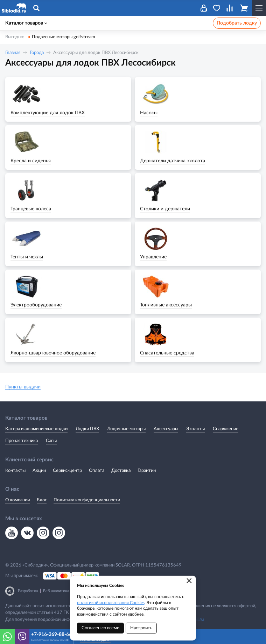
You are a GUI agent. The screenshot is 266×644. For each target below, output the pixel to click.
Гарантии (147, 471)
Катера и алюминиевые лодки (36, 429)
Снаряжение (226, 429)
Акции (39, 471)
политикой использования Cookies (111, 603)
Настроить (141, 628)
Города (37, 53)
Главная (13, 53)
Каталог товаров (26, 23)
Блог (42, 500)
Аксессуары (166, 429)
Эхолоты (195, 429)
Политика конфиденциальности (87, 500)
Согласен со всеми (100, 628)
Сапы (51, 441)
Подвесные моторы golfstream (64, 37)
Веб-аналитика (56, 591)
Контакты (15, 471)
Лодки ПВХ (87, 429)
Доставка (121, 471)
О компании (17, 500)
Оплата (97, 471)
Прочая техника (22, 441)
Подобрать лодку (237, 23)
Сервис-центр (67, 471)
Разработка (28, 591)
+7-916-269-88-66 (51, 635)
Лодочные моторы (126, 429)
